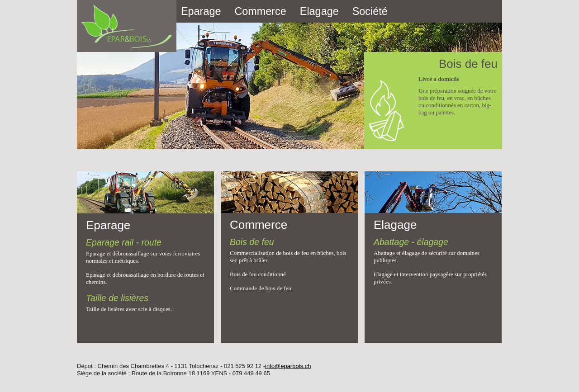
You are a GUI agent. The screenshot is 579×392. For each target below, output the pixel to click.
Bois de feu (252, 242)
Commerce (260, 11)
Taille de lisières (117, 298)
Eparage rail (110, 242)
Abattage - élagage (411, 242)
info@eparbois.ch (288, 366)
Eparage (201, 11)
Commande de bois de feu (261, 288)
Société (370, 11)
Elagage (319, 11)
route (152, 242)
